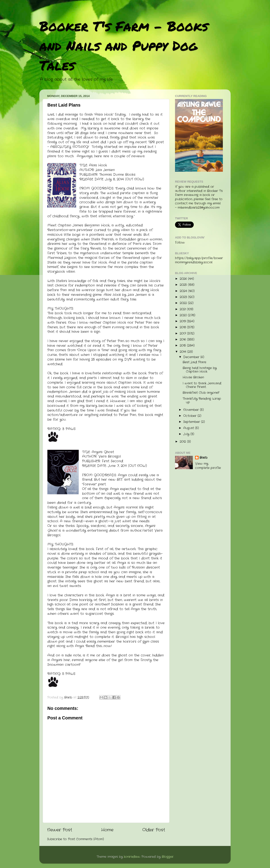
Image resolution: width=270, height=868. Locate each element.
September (192, 422)
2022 (184, 303)
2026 (184, 279)
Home (107, 830)
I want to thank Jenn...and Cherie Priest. (202, 385)
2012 (183, 442)
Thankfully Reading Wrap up (202, 401)
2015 (183, 346)
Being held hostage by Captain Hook (200, 370)
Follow (180, 243)
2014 (183, 352)
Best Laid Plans (194, 362)
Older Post (154, 830)
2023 (184, 297)
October (190, 416)
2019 (183, 321)
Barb (203, 458)
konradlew (132, 857)
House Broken (193, 377)
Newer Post (60, 830)
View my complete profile (208, 466)
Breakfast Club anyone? (201, 393)
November (192, 410)
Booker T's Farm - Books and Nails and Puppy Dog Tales (124, 45)
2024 (184, 291)
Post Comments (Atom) (86, 839)
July (187, 434)
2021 (183, 309)
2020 (184, 315)
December (192, 357)
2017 (183, 334)
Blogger (168, 857)
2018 (183, 327)
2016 (183, 340)
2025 (184, 285)
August (189, 428)
